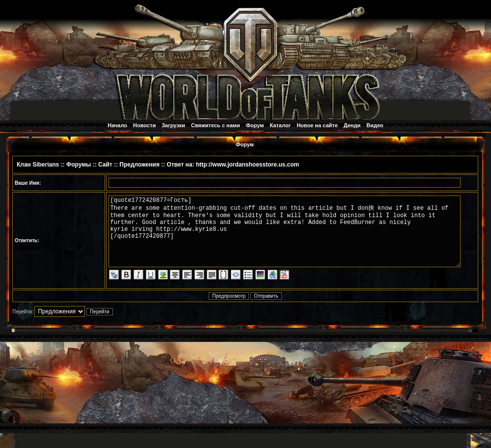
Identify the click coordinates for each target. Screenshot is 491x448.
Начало (117, 125)
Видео (375, 125)
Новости (144, 125)
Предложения (139, 165)
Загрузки (173, 125)
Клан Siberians (38, 165)
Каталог (281, 125)
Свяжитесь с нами (216, 125)
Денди (352, 125)
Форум (255, 125)
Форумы (79, 165)
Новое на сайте (317, 125)
